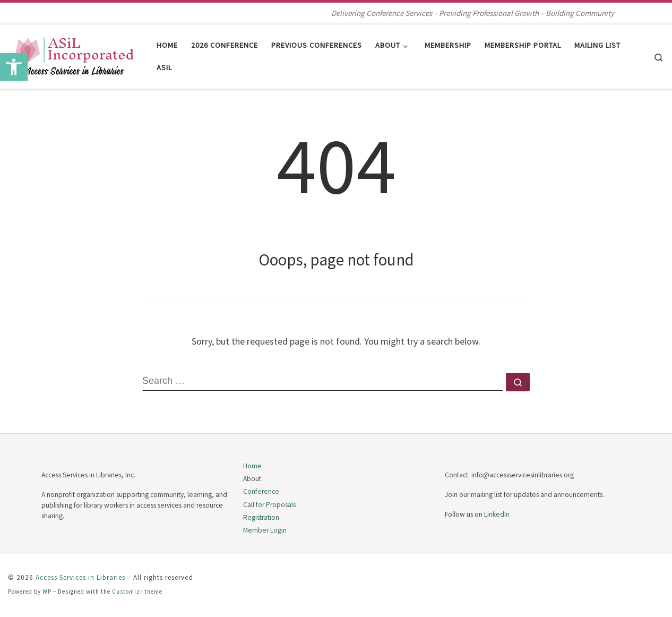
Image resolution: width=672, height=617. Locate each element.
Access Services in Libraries (80, 577)
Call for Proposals (269, 505)
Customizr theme (137, 592)
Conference (261, 491)
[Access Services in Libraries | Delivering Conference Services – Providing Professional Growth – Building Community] (74, 54)
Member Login (265, 530)
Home (252, 466)
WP (47, 592)
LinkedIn (497, 514)
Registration (261, 517)
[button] (14, 67)
